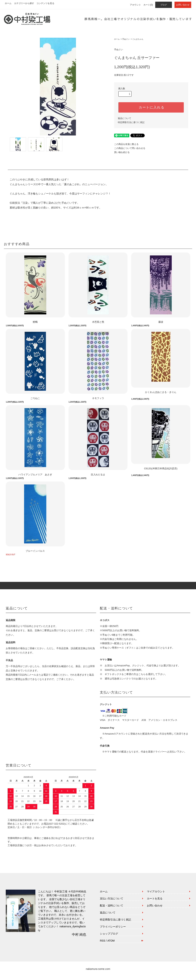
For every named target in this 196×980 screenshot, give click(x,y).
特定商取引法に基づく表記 (131, 122)
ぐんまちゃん (138, 39)
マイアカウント (156, 891)
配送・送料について (112, 906)
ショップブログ (109, 934)
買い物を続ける (122, 152)
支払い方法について (112, 898)
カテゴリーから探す (24, 3)
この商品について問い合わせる (130, 148)
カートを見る (155, 898)
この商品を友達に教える (126, 144)
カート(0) (148, 5)
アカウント (135, 5)
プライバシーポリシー (113, 927)
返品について (124, 118)
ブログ (164, 5)
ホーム (8, 3)
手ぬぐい (126, 39)
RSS (103, 941)
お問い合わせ (183, 5)
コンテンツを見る (45, 3)
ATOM (111, 941)
